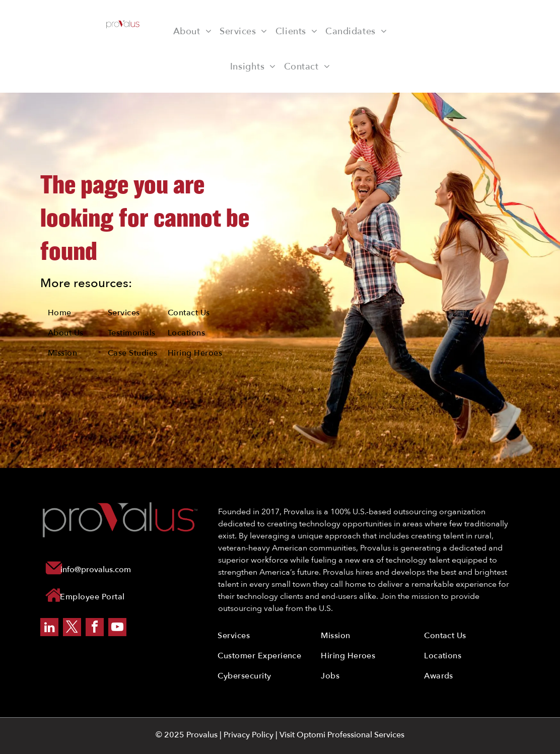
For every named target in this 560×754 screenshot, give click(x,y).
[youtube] (117, 628)
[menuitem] (192, 31)
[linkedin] (49, 628)
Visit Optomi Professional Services (342, 735)
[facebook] (95, 628)
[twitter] (72, 628)
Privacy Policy (249, 735)
